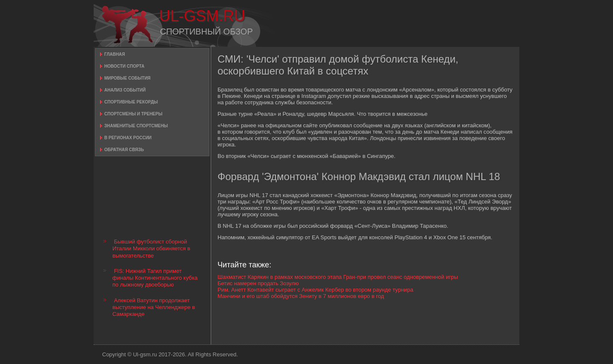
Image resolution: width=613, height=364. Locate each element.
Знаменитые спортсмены (136, 126)
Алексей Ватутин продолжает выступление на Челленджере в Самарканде (154, 307)
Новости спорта (124, 66)
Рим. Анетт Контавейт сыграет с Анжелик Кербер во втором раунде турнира (315, 290)
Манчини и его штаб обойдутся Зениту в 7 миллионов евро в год (301, 296)
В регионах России (128, 138)
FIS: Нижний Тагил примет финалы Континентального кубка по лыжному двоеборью (155, 278)
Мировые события (127, 78)
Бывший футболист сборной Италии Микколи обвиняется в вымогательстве (151, 249)
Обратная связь (124, 150)
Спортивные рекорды (131, 102)
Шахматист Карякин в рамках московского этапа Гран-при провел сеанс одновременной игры (338, 277)
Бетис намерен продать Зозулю (258, 283)
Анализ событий (125, 90)
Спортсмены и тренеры (133, 114)
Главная (115, 54)
